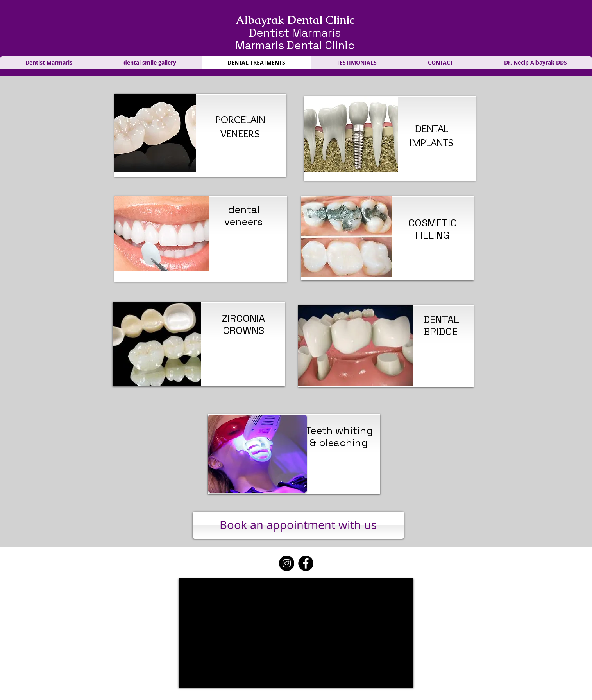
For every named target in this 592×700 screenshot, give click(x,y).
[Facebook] (306, 563)
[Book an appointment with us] (298, 525)
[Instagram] (287, 563)
